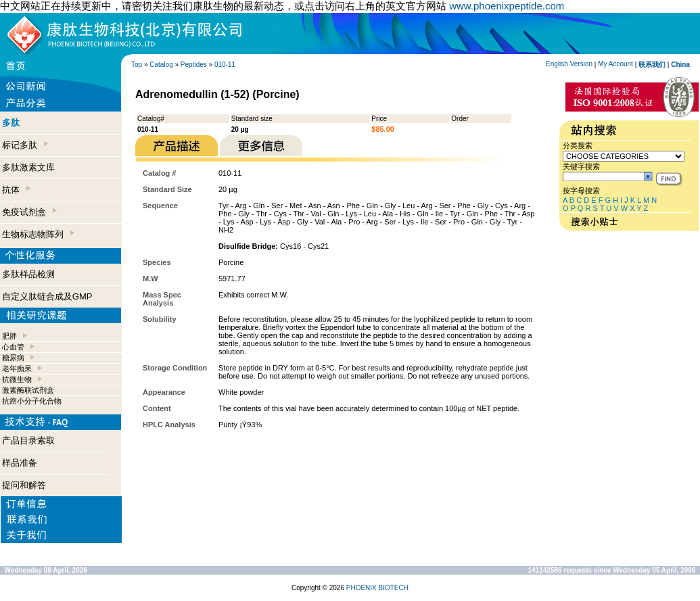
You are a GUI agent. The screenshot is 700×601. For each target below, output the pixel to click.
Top (137, 65)
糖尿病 (13, 358)
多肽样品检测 (28, 274)
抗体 (16, 190)
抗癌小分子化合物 (32, 401)
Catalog (161, 65)
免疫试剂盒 (29, 212)
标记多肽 (25, 145)
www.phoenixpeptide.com (507, 6)
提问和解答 (24, 485)
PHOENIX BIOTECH (377, 588)
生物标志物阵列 (38, 234)
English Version (569, 64)
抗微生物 (17, 379)
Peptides (194, 65)
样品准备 (20, 463)
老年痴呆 (17, 368)
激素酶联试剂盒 (28, 390)
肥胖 (9, 336)
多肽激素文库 (28, 167)
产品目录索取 (28, 440)
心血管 (13, 347)
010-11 (225, 65)
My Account (615, 64)
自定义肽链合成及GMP (47, 296)
